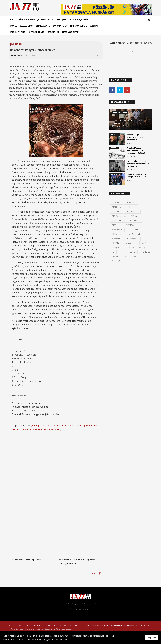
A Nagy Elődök (131, 243)
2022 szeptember (135, 234)
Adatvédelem (103, 625)
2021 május (116, 212)
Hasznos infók (70, 32)
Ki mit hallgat (145, 252)
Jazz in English (18, 32)
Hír (113, 252)
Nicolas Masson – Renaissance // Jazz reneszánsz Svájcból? (137, 150)
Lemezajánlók (16, 44)
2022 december (118, 221)
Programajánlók (79, 20)
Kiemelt (112, 161)
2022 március (117, 230)
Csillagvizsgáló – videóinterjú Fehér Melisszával (135, 137)
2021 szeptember (119, 216)
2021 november (132, 212)
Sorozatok (59, 26)
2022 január (116, 225)
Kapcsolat (53, 32)
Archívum (145, 243)
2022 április (116, 239)
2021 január (132, 207)
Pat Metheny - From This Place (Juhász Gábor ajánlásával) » (76, 562)
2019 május (116, 202)
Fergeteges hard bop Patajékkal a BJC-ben (137, 175)
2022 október (117, 234)
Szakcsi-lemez (37, 32)
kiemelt (132, 252)
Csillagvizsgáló (115, 135)
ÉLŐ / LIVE (116, 261)
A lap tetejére (96, 573)
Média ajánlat (116, 625)
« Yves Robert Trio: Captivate (26, 560)
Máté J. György (17, 55)
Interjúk (61, 20)
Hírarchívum (26, 20)
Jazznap (94, 26)
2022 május (130, 225)
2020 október (117, 207)
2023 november (132, 239)
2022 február (135, 221)
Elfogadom (152, 638)
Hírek (13, 20)
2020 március (131, 202)
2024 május (116, 243)
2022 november (134, 230)
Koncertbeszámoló (119, 257)
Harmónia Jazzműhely (136, 248)
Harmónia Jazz (78, 26)
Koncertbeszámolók (22, 26)
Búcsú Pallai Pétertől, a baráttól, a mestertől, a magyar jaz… (138, 164)
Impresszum (90, 625)
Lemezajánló (43, 26)
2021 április (135, 216)
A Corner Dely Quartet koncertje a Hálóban (129, 122)
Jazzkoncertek (46, 20)
